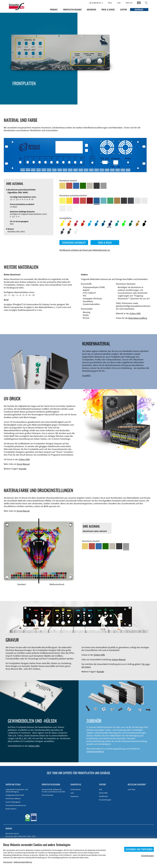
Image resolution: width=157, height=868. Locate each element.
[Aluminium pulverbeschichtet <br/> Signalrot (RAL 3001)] (83, 201)
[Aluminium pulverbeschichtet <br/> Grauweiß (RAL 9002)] (62, 208)
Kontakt (23, 469)
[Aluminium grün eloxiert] (83, 186)
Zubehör (45, 96)
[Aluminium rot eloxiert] (69, 186)
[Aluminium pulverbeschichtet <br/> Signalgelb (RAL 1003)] (69, 201)
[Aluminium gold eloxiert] (62, 186)
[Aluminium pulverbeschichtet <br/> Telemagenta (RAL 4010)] (76, 201)
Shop (110, 3)
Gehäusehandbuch (95, 751)
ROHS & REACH (105, 243)
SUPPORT (124, 10)
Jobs (119, 3)
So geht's (86, 375)
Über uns (129, 3)
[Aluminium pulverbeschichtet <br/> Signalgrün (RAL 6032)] (110, 201)
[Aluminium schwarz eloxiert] (97, 186)
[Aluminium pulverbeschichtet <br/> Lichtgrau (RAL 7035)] (144, 201)
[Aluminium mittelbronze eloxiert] (90, 186)
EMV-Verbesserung (50, 93)
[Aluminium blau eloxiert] (76, 186)
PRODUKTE (54, 10)
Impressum (75, 796)
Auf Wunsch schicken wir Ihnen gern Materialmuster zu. (85, 250)
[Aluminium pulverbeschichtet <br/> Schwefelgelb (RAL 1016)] (62, 201)
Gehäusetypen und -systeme (54, 90)
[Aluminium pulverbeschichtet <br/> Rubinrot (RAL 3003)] (90, 201)
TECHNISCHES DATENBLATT (74, 243)
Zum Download (47, 795)
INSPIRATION (91, 10)
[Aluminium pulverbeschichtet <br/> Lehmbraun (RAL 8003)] (117, 201)
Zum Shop (132, 789)
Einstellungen (147, 856)
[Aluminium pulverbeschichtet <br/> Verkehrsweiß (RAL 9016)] (69, 208)
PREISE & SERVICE (108, 10)
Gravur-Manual (119, 659)
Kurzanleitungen (105, 800)
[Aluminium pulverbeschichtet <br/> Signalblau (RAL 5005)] (97, 201)
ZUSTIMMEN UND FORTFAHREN (139, 849)
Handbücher (104, 796)
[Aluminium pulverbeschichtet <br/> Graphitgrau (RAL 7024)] (131, 201)
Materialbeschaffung (138, 318)
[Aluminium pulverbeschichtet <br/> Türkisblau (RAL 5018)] (103, 201)
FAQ (100, 789)
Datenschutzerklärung (23, 862)
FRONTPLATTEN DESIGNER (72, 10)
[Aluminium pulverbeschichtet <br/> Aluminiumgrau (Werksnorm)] (138, 201)
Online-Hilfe (135, 313)
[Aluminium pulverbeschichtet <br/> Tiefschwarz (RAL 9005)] (124, 201)
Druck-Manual (23, 464)
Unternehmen (76, 789)
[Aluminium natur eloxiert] (103, 186)
